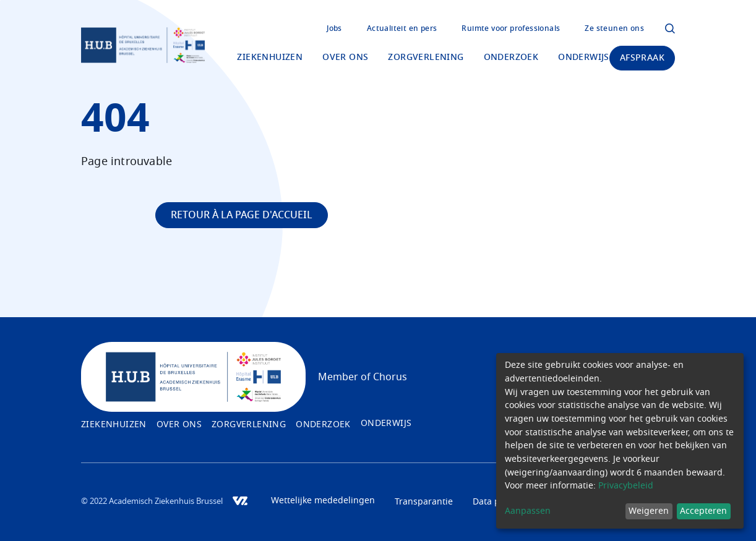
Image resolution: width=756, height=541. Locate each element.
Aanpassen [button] (528, 511)
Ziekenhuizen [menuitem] (270, 58)
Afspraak (642, 58)
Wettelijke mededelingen (323, 501)
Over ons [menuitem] (345, 58)
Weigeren (649, 511)
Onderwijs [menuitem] (584, 58)
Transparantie (424, 502)
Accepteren (703, 511)
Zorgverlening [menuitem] (426, 58)
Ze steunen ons (614, 28)
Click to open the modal (670, 28)
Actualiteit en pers (402, 28)
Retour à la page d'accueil (242, 215)
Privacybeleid (626, 486)
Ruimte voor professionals (511, 28)
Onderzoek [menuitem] (511, 58)
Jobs (334, 28)
